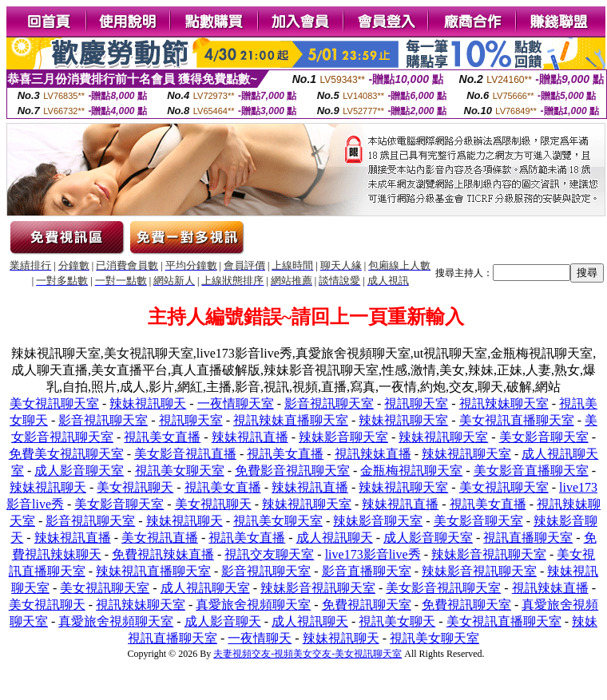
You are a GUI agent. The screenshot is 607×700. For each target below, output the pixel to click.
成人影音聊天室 (79, 471)
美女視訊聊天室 (54, 403)
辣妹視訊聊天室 (403, 420)
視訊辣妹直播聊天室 (291, 420)
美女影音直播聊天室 (531, 471)
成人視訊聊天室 (205, 588)
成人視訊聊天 (335, 538)
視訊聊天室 (416, 403)
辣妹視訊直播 (250, 437)
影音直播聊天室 (367, 571)
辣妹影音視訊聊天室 (489, 554)
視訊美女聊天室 (180, 471)
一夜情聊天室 (236, 403)
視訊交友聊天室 (269, 554)
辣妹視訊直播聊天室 (153, 571)
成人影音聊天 (223, 621)
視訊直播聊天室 (528, 538)
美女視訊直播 (160, 538)
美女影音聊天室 (544, 437)
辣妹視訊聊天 (148, 403)
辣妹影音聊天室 (343, 437)
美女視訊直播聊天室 (517, 420)
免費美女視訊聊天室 (66, 454)
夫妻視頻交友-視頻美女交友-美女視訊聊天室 (307, 654)
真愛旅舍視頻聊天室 (253, 605)
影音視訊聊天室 (329, 403)
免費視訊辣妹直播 (163, 554)
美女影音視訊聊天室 (443, 588)
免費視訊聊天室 (367, 605)
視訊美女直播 (162, 437)
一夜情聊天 (260, 638)
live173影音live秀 (373, 554)
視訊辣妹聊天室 (504, 403)
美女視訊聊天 (135, 487)
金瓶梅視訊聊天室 (411, 471)
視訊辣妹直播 (373, 454)
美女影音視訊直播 (185, 454)
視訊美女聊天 (397, 621)
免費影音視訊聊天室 (292, 471)
